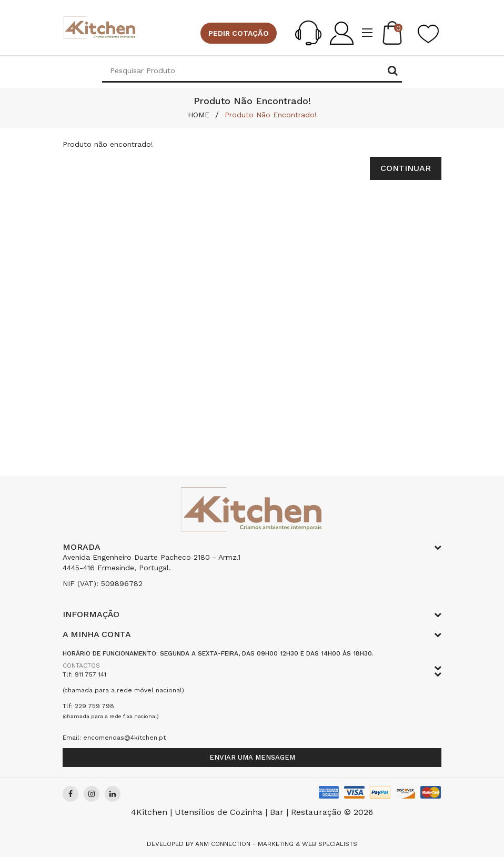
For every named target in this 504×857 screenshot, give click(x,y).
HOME (199, 115)
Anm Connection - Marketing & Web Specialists (276, 844)
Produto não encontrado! (271, 115)
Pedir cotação (239, 33)
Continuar (406, 168)
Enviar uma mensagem (252, 757)
